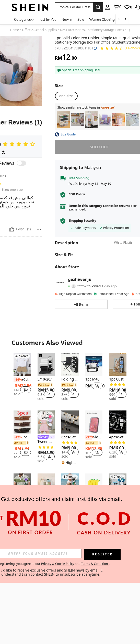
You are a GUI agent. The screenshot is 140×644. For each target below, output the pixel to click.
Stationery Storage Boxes (106, 30)
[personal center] (108, 7)
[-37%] (89, 437)
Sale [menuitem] (81, 19)
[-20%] (41, 500)
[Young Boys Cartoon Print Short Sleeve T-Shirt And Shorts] (22, 364)
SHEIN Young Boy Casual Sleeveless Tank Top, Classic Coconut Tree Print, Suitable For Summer (70, 500)
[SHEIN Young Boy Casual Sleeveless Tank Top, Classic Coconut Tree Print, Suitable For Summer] (70, 485)
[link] (117, 7)
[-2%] (17, 500)
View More (70, 535)
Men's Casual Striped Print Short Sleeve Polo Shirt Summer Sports (22, 500)
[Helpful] (12, 229)
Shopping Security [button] (82, 221)
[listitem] (64, 119)
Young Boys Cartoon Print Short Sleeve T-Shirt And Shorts (22, 379)
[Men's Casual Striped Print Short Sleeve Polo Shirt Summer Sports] (22, 485)
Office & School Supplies (40, 30)
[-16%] (17, 380)
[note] (70, 463)
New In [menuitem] (67, 19)
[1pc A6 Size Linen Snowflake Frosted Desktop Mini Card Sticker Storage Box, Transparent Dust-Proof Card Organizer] (133, 119)
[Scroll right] (125, 19)
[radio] (66, 96)
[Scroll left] (119, 19)
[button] (74, 7)
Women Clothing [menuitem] (102, 19)
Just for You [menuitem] (48, 19)
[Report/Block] (39, 229)
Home (15, 30)
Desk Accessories (72, 30)
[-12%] (17, 437)
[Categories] (24, 19)
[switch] (21, 163)
